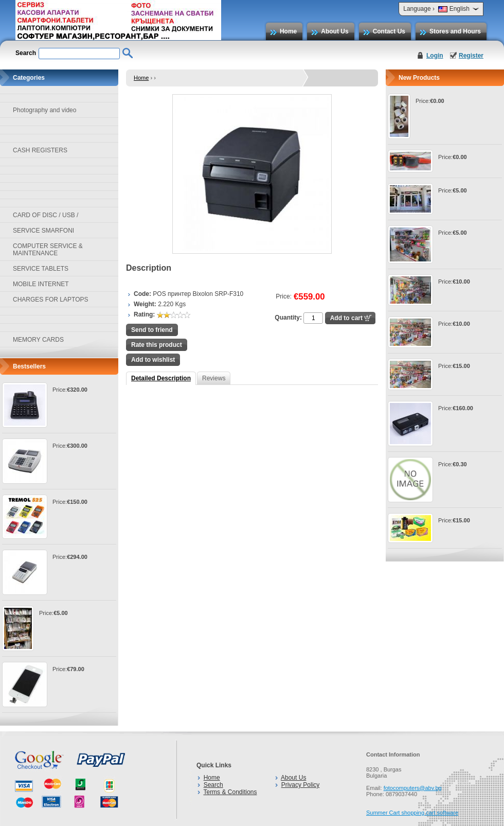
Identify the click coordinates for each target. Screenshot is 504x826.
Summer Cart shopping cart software (412, 813)
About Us (335, 31)
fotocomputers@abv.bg (413, 788)
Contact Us (389, 31)
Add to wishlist (153, 360)
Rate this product (157, 345)
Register (471, 56)
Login (435, 56)
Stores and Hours (455, 31)
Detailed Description (161, 378)
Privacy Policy (301, 785)
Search (213, 785)
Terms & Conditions (230, 792)
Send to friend (152, 330)
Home (288, 31)
